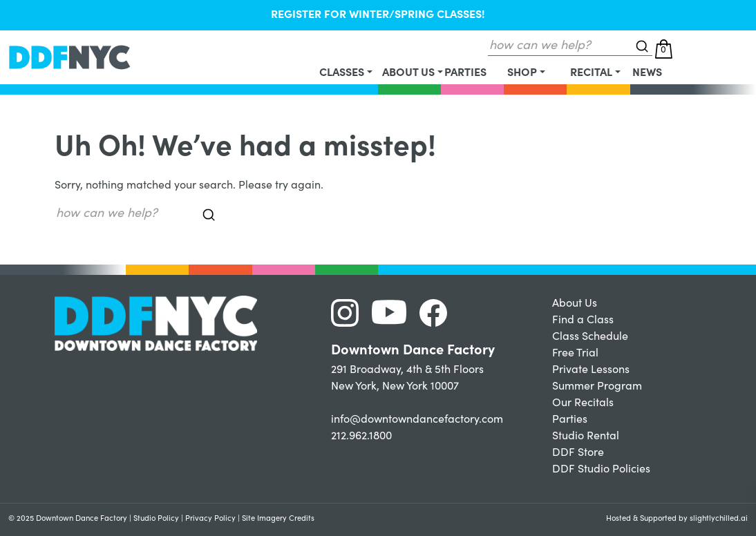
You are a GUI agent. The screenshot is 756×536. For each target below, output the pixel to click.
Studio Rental (586, 437)
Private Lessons (591, 370)
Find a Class (583, 320)
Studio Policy (156, 519)
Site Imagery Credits (278, 519)
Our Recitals (583, 403)
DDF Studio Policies (601, 470)
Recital (591, 73)
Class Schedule (590, 337)
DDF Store (578, 453)
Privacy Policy (210, 519)
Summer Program (597, 387)
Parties (465, 73)
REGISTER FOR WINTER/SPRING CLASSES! (378, 15)
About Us (408, 73)
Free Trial (575, 354)
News (647, 73)
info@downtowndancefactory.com (417, 420)
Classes (342, 73)
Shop (522, 73)
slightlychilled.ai (719, 519)
